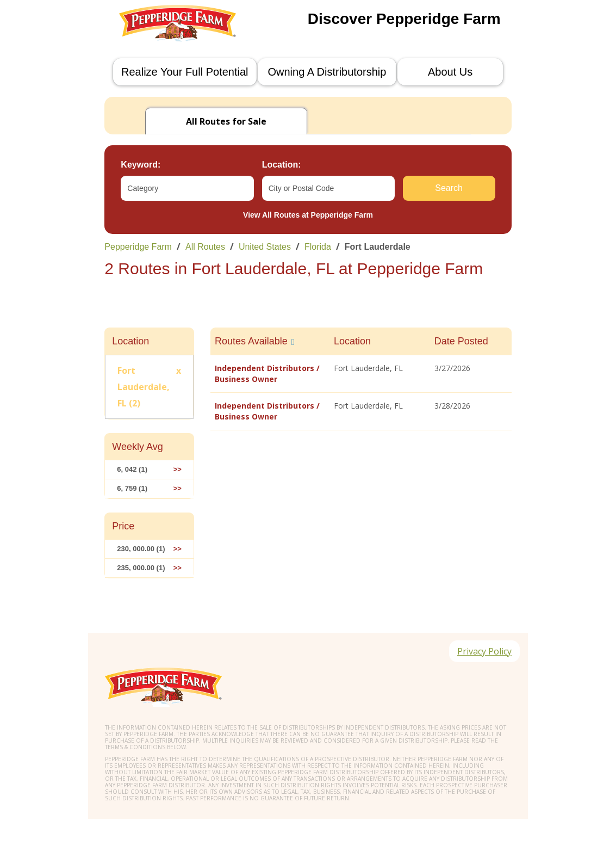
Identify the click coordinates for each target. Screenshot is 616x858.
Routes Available (251, 341)
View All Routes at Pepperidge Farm (308, 215)
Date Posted (461, 341)
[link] (308, 247)
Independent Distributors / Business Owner (267, 374)
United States (265, 247)
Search (449, 188)
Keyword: (141, 165)
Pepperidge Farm (138, 247)
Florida (318, 247)
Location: (282, 165)
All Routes (205, 247)
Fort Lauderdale (378, 247)
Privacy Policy (484, 652)
